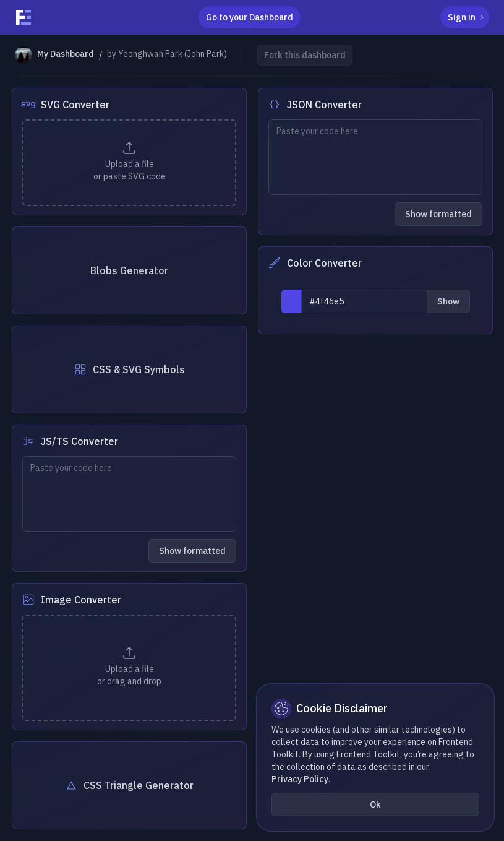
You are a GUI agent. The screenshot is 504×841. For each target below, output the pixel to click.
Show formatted (438, 214)
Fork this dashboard (305, 55)
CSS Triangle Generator (129, 785)
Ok (375, 804)
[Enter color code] (364, 301)
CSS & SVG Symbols (129, 369)
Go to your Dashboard (250, 17)
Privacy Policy (300, 779)
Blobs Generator (129, 270)
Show (448, 301)
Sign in (467, 17)
